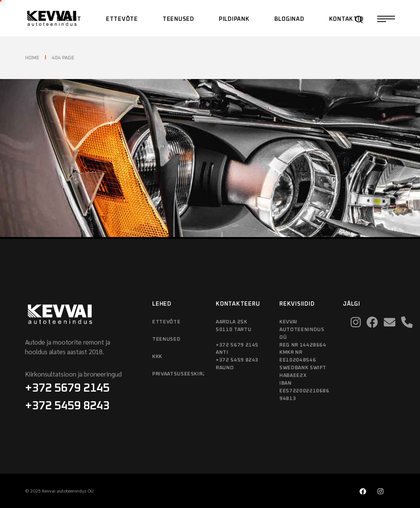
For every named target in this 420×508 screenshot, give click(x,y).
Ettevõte (166, 322)
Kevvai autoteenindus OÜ (68, 491)
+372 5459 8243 (67, 406)
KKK (157, 357)
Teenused (166, 339)
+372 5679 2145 (67, 388)
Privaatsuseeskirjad (178, 374)
